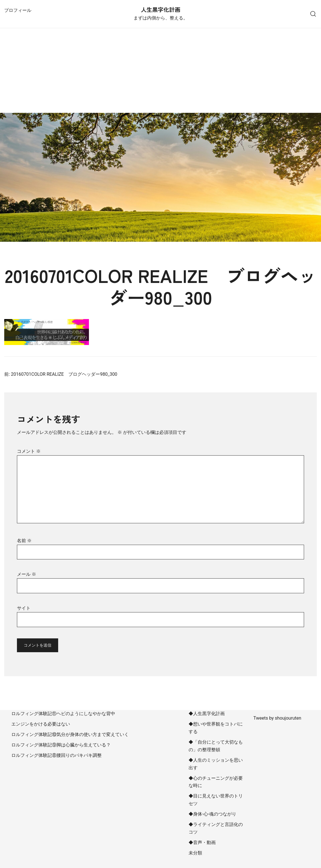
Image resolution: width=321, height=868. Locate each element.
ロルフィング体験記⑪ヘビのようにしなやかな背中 (63, 714)
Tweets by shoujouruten (278, 718)
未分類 (195, 853)
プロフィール (18, 10)
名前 (24, 541)
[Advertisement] (160, 71)
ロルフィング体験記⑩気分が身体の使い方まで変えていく (70, 734)
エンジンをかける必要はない (41, 724)
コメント (29, 451)
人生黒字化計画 (161, 9)
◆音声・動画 (202, 842)
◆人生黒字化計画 (207, 714)
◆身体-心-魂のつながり (212, 814)
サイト (24, 608)
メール (27, 574)
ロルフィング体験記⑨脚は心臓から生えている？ (61, 745)
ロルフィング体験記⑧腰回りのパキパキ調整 (56, 755)
